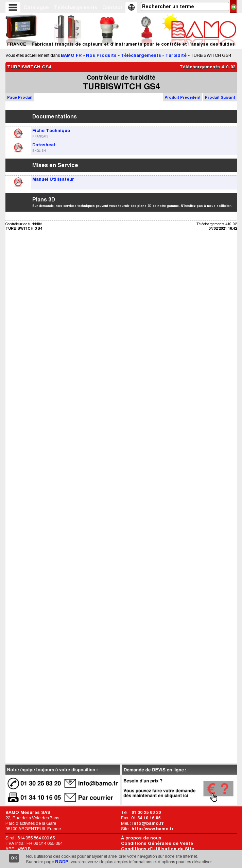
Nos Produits (101, 55)
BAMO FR (71, 55)
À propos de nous (141, 838)
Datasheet (44, 145)
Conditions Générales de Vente (157, 843)
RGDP (62, 862)
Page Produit (20, 97)
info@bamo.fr (148, 823)
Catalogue (36, 7)
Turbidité (176, 55)
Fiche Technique (51, 130)
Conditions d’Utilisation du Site (158, 849)
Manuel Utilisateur (53, 179)
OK (14, 858)
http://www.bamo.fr (153, 829)
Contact (112, 7)
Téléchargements (76, 7)
